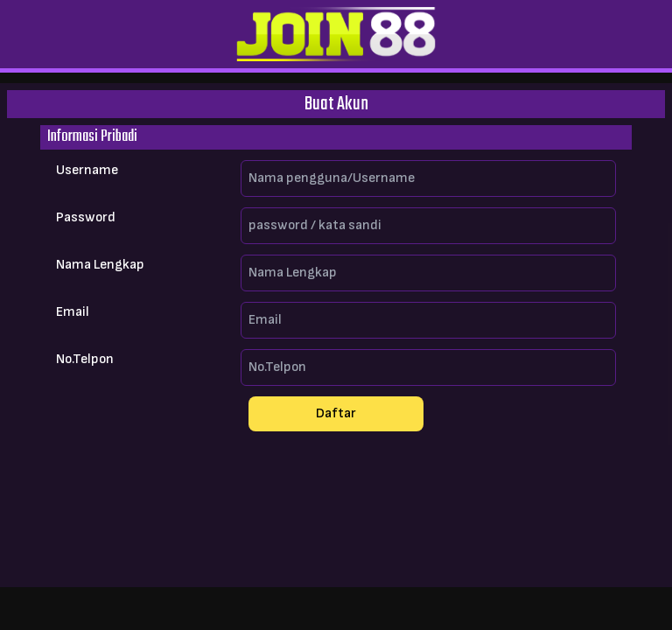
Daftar (336, 413)
